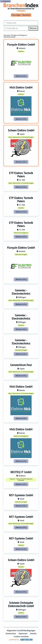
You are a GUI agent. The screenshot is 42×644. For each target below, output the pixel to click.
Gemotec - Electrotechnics (21, 292)
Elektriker (21, 51)
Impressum (23, 634)
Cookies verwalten (21, 637)
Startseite (7, 35)
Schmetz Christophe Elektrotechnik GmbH (21, 605)
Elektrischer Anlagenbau (21, 233)
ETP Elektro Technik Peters (21, 175)
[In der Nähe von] (16, 28)
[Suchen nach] (21, 23)
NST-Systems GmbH (21, 495)
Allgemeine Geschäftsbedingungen (21, 631)
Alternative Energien (21, 255)
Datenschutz (11, 634)
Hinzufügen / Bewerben (21, 15)
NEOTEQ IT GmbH (21, 472)
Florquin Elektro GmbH (21, 45)
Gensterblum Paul (21, 365)
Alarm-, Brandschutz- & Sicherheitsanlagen (21, 137)
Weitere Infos (21, 76)
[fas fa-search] (33, 28)
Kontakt (33, 634)
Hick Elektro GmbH (21, 88)
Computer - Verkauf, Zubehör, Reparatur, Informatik (21, 480)
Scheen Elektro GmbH (21, 130)
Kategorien (5, 1)
